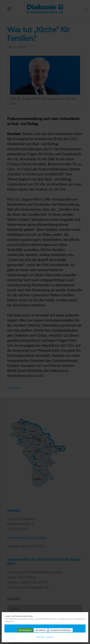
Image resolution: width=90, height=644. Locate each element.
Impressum (50, 637)
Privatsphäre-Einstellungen (61, 630)
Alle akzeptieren (25, 630)
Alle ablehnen (41, 630)
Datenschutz (41, 637)
